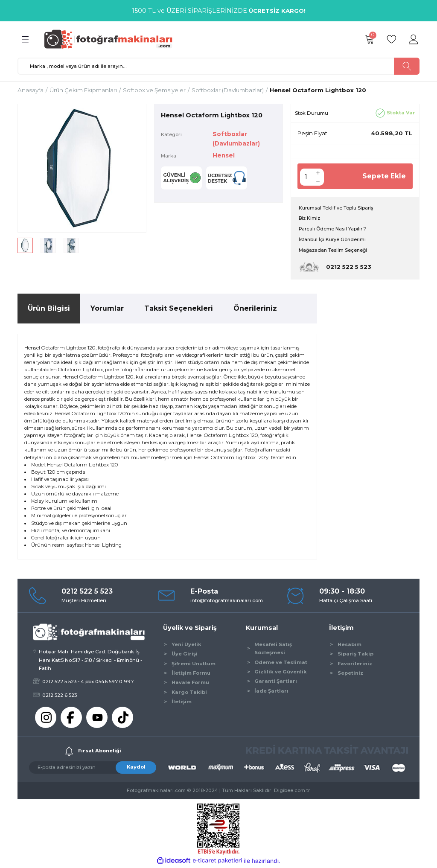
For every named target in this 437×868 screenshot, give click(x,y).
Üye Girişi (185, 655)
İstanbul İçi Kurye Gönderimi (334, 241)
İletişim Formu (191, 674)
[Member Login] (414, 40)
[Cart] (369, 40)
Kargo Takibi (189, 693)
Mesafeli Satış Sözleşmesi (273, 650)
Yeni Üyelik (186, 646)
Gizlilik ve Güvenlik (281, 673)
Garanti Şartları (276, 682)
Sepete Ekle (384, 176)
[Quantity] (306, 177)
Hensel (224, 155)
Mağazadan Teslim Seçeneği (334, 251)
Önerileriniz (255, 310)
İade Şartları (271, 692)
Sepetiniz (350, 674)
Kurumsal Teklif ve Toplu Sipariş (337, 208)
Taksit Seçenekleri (179, 310)
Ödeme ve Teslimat (281, 663)
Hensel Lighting (103, 546)
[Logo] (112, 39)
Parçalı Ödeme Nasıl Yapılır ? (334, 230)
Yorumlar (107, 310)
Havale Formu (190, 684)
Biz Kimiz (310, 219)
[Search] (218, 66)
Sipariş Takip (355, 655)
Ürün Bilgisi (49, 310)
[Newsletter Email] (93, 769)
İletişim (182, 703)
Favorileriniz (355, 664)
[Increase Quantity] (318, 173)
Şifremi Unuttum (194, 664)
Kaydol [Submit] (136, 768)
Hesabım (350, 646)
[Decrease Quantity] (318, 181)
